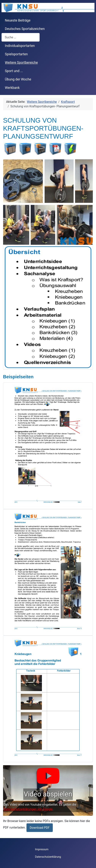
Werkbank (12, 88)
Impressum (42, 849)
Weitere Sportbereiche (21, 63)
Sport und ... (14, 71)
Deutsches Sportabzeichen (25, 29)
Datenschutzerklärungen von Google (28, 809)
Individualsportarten (20, 46)
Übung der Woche (18, 79)
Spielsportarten (16, 54)
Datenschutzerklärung (48, 857)
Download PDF (40, 828)
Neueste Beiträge (18, 20)
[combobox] (21, 37)
